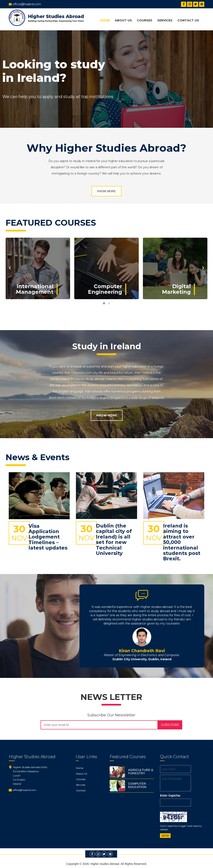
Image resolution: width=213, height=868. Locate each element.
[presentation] (10, 267)
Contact (81, 790)
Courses (145, 20)
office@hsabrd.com (25, 790)
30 (19, 533)
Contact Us (188, 20)
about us (123, 20)
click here (193, 826)
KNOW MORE (106, 191)
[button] (104, 303)
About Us (82, 774)
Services (165, 20)
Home (105, 20)
